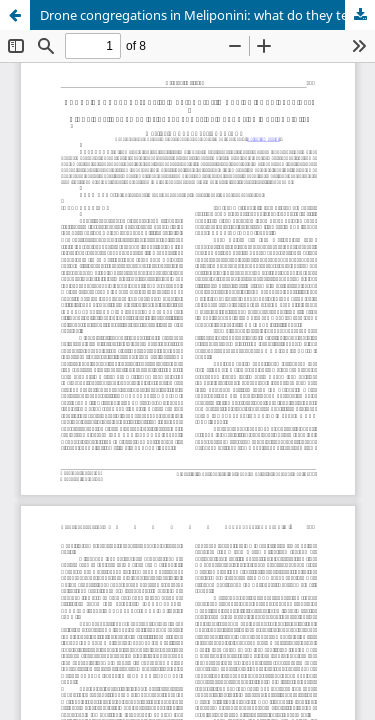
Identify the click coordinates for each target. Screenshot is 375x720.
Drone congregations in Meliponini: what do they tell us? (207, 15)
